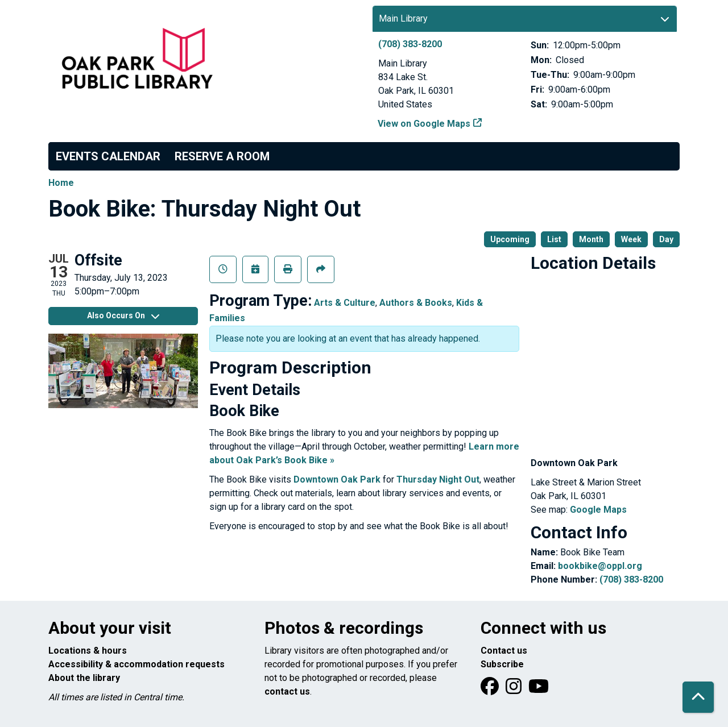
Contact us (504, 651)
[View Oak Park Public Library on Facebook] (491, 690)
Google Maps (598, 510)
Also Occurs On (123, 315)
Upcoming (510, 239)
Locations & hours (88, 651)
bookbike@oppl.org (600, 566)
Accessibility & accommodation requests (136, 664)
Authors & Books (416, 303)
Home (61, 183)
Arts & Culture (345, 303)
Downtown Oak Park (337, 479)
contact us (287, 691)
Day (666, 239)
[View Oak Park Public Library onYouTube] (539, 690)
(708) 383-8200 (410, 44)
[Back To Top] (698, 697)
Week (631, 239)
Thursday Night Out (438, 479)
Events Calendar (108, 156)
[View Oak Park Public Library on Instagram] (515, 690)
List (554, 239)
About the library (84, 678)
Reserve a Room (222, 156)
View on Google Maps (424, 124)
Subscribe (502, 664)
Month (591, 239)
